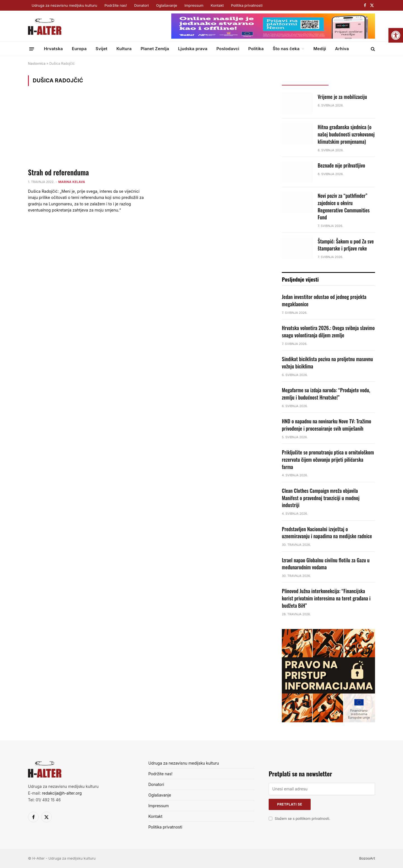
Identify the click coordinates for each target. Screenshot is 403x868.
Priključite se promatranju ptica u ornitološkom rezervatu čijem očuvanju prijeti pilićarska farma (328, 459)
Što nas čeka (286, 49)
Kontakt (217, 5)
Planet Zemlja (155, 49)
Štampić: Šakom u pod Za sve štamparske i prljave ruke (346, 245)
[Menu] (32, 49)
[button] (396, 35)
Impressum (194, 5)
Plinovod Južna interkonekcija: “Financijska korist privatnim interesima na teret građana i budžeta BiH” (326, 598)
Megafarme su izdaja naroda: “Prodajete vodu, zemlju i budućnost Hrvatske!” (326, 394)
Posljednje (305, 80)
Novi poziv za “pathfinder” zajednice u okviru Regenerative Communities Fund (344, 206)
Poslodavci (228, 49)
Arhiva (342, 49)
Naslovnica (37, 63)
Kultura (124, 49)
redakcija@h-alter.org (62, 793)
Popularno (352, 80)
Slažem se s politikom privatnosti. (303, 819)
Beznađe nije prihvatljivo (341, 165)
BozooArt (367, 858)
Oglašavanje (167, 5)
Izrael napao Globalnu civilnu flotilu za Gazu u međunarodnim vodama (326, 564)
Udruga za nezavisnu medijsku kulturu (64, 5)
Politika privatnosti (247, 5)
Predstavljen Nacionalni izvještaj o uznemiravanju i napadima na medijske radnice (327, 533)
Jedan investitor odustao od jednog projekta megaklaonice (324, 300)
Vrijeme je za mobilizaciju (342, 97)
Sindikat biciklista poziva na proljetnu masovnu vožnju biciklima (327, 363)
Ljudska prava (193, 49)
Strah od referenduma (58, 172)
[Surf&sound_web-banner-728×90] (273, 37)
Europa (79, 49)
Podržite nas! (116, 5)
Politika (256, 49)
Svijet (102, 49)
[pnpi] (328, 721)
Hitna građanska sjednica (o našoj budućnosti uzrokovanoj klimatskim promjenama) (346, 134)
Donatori (141, 5)
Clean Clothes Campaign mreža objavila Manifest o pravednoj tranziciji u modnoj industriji (321, 498)
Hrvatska (53, 49)
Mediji (320, 49)
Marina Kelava (72, 182)
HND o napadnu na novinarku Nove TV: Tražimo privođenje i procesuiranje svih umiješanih (326, 425)
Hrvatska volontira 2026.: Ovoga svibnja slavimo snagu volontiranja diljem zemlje (328, 332)
